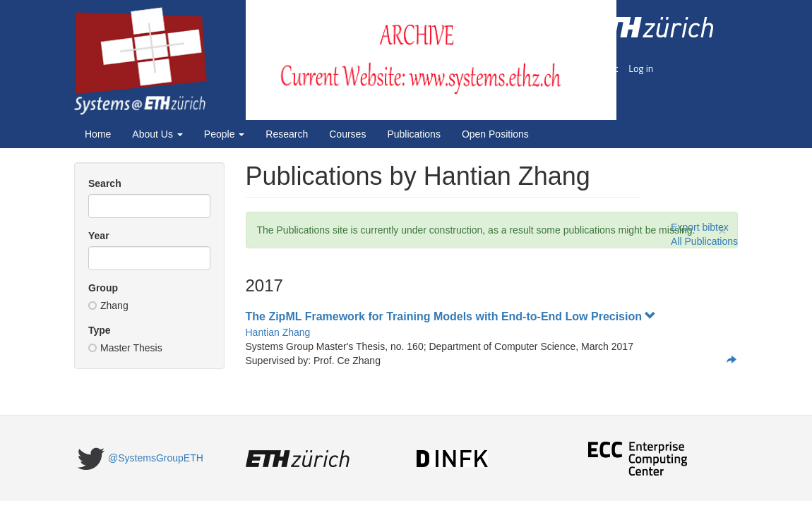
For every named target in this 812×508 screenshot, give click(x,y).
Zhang (108, 306)
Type (100, 330)
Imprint (603, 68)
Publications (414, 134)
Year (99, 236)
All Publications (704, 241)
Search (105, 183)
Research (287, 134)
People (224, 134)
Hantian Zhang (278, 332)
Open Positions (495, 134)
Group (103, 288)
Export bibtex (700, 227)
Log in (641, 68)
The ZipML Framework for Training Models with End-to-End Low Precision (451, 316)
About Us (157, 134)
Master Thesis (125, 348)
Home (98, 134)
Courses (347, 134)
